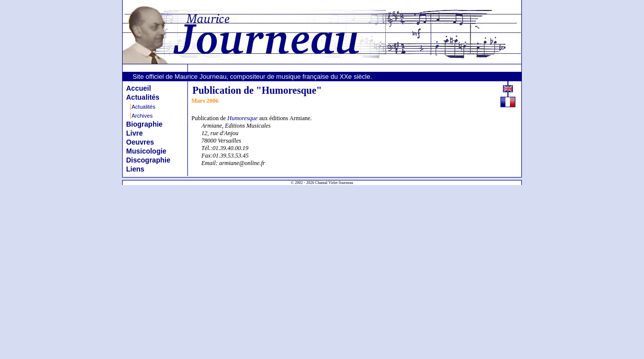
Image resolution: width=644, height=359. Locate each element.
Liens (135, 169)
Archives (142, 116)
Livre (134, 133)
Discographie (148, 160)
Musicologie (146, 151)
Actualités (143, 97)
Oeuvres (140, 142)
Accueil (139, 88)
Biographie (144, 124)
